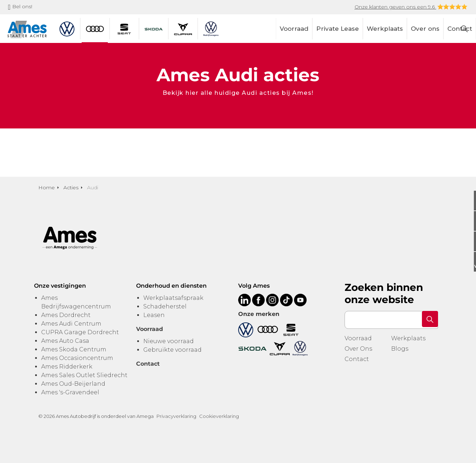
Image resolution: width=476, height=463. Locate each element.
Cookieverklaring (219, 416)
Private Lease (338, 29)
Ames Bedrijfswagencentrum (76, 302)
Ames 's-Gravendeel (70, 392)
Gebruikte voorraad (172, 350)
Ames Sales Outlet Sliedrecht (84, 375)
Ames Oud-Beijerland (73, 384)
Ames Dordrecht (66, 315)
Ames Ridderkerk (67, 367)
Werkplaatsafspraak (173, 298)
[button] (429, 320)
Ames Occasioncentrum (77, 358)
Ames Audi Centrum (71, 324)
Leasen (154, 315)
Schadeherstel (165, 306)
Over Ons (358, 349)
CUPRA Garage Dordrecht (80, 332)
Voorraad (294, 29)
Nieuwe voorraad (169, 341)
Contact (357, 359)
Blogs (400, 349)
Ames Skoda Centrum (74, 349)
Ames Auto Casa (65, 341)
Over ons (425, 29)
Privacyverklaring (176, 416)
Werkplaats (385, 29)
